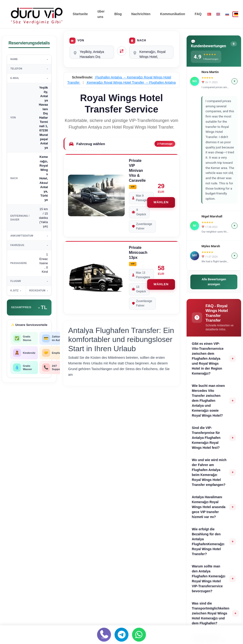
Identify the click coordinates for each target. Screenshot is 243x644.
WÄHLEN (161, 203)
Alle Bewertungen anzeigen (214, 282)
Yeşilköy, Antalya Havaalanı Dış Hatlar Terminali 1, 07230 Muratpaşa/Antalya (92, 52)
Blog (119, 14)
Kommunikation (173, 14)
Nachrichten (141, 14)
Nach (138, 41)
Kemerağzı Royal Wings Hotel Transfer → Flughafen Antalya (131, 82)
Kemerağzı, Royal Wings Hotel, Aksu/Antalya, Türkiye (151, 52)
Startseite (81, 14)
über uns (101, 14)
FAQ (198, 14)
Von (77, 41)
